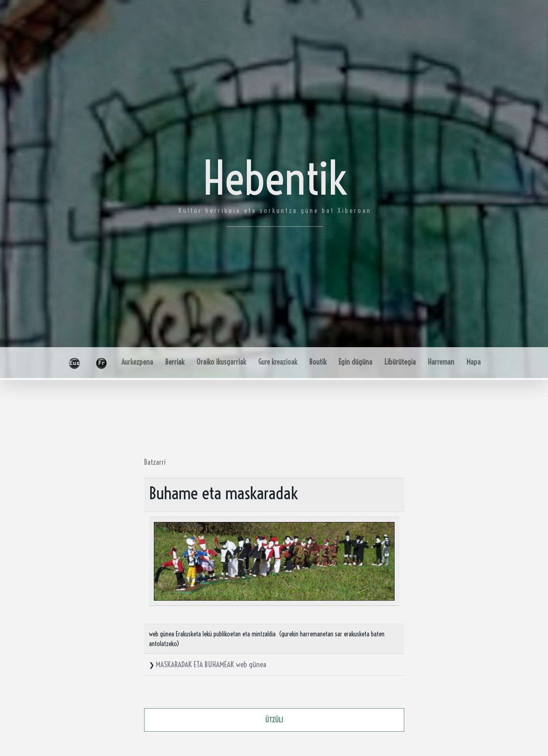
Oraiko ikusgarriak (221, 362)
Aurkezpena (137, 362)
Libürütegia (400, 362)
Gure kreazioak (278, 362)
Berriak (175, 362)
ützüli (274, 720)
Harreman (441, 362)
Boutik (318, 362)
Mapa (474, 362)
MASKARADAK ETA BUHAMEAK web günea (211, 664)
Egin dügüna (355, 362)
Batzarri (155, 462)
